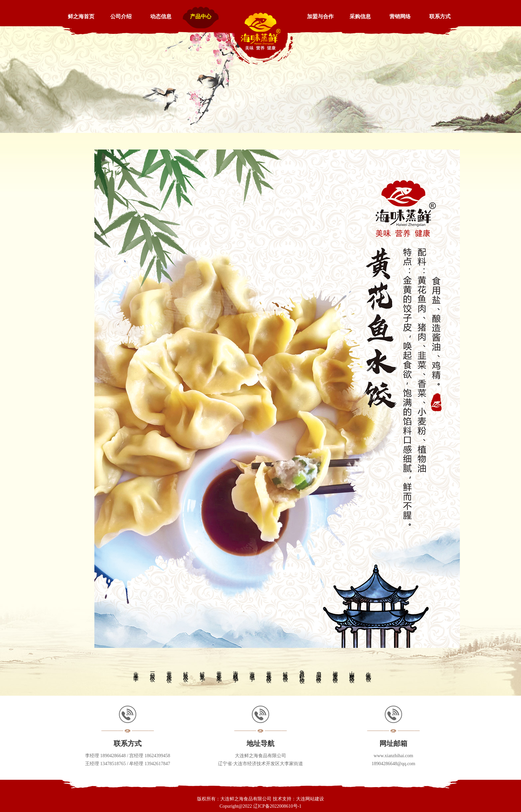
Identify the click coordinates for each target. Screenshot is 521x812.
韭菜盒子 (136, 671)
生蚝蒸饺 (369, 671)
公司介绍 (121, 16)
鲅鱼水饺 (186, 671)
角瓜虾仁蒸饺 (302, 671)
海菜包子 (252, 671)
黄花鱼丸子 (219, 671)
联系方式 (440, 16)
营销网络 (400, 16)
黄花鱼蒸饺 (269, 671)
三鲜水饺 (153, 671)
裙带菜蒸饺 (335, 671)
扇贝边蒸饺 (319, 671)
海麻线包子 (236, 671)
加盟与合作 (320, 16)
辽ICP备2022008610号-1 (277, 806)
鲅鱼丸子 (203, 671)
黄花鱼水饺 (169, 671)
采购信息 (360, 16)
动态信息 (161, 16)
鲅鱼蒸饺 (286, 671)
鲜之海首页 (81, 16)
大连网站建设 (310, 799)
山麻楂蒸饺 (352, 671)
